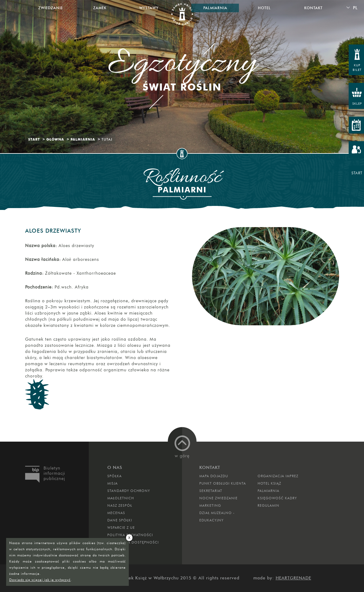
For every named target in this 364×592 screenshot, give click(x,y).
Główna (55, 139)
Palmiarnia (83, 139)
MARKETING (210, 505)
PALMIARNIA (268, 491)
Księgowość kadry (277, 498)
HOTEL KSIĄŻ (269, 483)
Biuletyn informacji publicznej (54, 473)
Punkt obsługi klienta (223, 483)
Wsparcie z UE (121, 528)
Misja (113, 483)
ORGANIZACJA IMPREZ (278, 476)
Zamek (100, 8)
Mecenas (116, 513)
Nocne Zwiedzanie (218, 498)
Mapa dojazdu (214, 476)
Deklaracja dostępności (133, 542)
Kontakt (313, 8)
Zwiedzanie (51, 8)
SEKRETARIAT (211, 491)
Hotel (264, 8)
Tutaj (107, 139)
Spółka (115, 476)
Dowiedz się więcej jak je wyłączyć (40, 580)
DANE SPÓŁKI (120, 520)
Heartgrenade (293, 578)
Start (34, 139)
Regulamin (268, 505)
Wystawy (149, 8)
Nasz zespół (120, 505)
